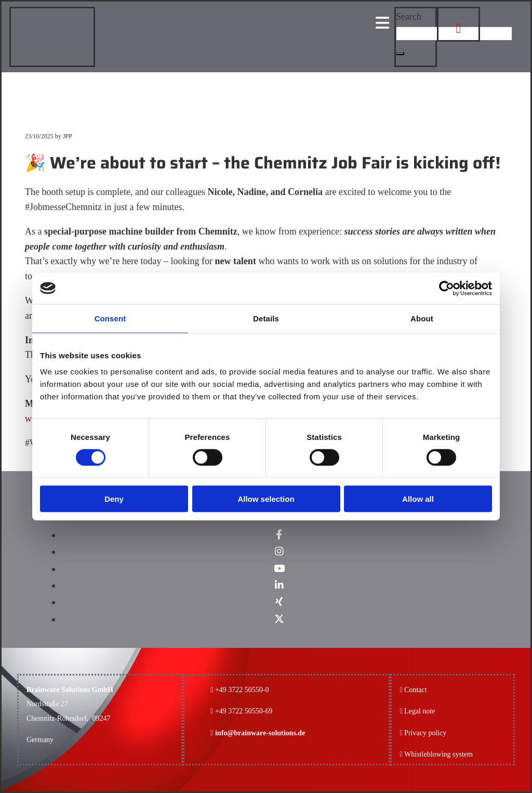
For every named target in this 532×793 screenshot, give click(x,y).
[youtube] (279, 569)
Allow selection (266, 499)
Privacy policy (423, 733)
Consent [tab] (110, 318)
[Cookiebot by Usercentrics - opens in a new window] (447, 288)
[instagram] (279, 551)
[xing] (279, 602)
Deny (114, 499)
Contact (416, 690)
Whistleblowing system (438, 754)
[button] (400, 54)
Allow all (418, 499)
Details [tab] (266, 318)
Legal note (420, 711)
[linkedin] (279, 585)
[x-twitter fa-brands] (279, 619)
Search (409, 17)
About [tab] (422, 318)
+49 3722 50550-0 (242, 690)
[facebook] (279, 535)
